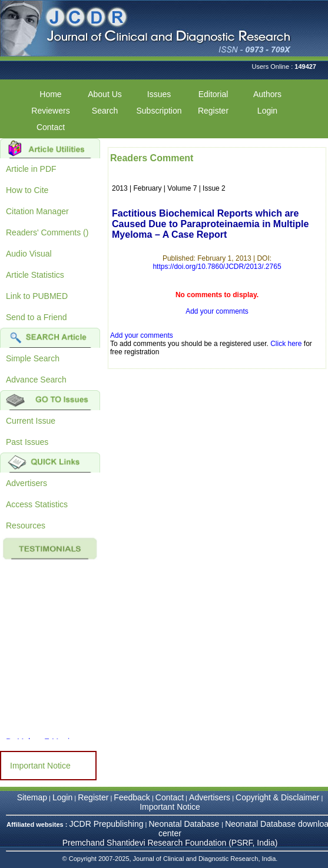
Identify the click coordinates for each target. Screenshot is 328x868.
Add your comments (217, 311)
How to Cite (27, 190)
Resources (26, 526)
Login (267, 111)
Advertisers (26, 483)
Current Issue (31, 421)
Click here (286, 344)
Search (105, 111)
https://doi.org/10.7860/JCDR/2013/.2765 (217, 267)
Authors (267, 94)
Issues (159, 94)
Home (50, 94)
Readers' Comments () (47, 232)
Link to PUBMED (37, 296)
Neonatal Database (185, 824)
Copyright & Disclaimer (277, 797)
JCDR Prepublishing (106, 824)
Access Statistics (37, 504)
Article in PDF (31, 169)
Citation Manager (37, 211)
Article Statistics (35, 275)
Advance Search (36, 380)
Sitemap (32, 797)
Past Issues (27, 442)
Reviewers (50, 111)
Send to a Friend (37, 317)
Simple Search (33, 358)
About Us (105, 94)
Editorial (213, 94)
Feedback (132, 797)
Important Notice (40, 766)
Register (213, 111)
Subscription (159, 111)
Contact (51, 127)
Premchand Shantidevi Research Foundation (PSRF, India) (170, 843)
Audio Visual (29, 254)
